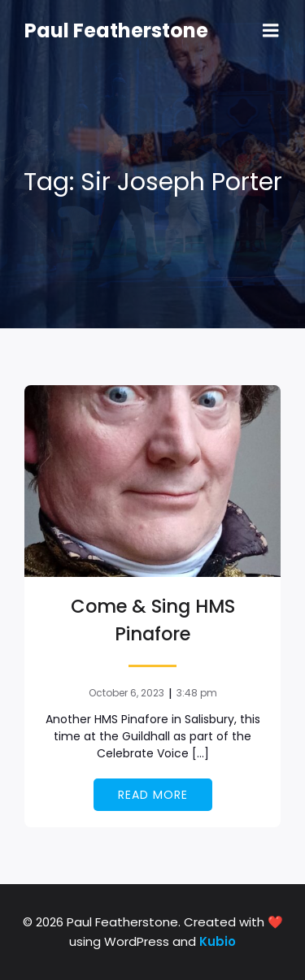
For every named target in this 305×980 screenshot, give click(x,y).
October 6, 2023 (126, 693)
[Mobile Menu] (271, 31)
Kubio (218, 941)
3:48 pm (197, 693)
